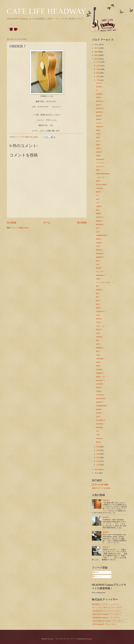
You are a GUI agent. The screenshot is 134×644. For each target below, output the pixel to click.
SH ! (98, 340)
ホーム (47, 223)
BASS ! (99, 442)
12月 (98, 62)
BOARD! (106, 517)
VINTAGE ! (100, 359)
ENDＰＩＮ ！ (102, 377)
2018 (97, 45)
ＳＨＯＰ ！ (101, 83)
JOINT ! (99, 206)
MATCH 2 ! (100, 108)
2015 (97, 55)
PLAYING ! (100, 424)
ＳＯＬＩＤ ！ (102, 326)
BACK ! (99, 319)
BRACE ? (106, 547)
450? (98, 170)
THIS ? (99, 322)
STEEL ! (99, 391)
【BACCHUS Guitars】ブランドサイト (107, 614)
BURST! (106, 532)
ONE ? (99, 279)
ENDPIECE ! (101, 399)
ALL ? (98, 141)
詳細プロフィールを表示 (101, 488)
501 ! (98, 210)
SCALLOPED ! (102, 185)
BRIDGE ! (100, 428)
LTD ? (98, 246)
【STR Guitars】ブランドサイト (104, 624)
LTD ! (98, 315)
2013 (97, 469)
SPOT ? (99, 105)
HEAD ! (99, 388)
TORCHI (99, 337)
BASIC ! (99, 268)
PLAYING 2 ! (101, 420)
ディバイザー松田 (101, 485)
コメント (98, 577)
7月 (98, 80)
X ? (97, 196)
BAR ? (98, 192)
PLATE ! (99, 413)
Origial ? (99, 243)
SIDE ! (98, 156)
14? (97, 431)
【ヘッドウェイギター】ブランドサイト (107, 607)
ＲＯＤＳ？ (100, 167)
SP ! (98, 286)
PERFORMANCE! (103, 174)
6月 (98, 447)
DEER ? (99, 119)
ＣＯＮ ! (100, 123)
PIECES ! (106, 500)
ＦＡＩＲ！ (100, 272)
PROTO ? (100, 127)
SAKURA (100, 188)
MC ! (98, 293)
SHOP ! (99, 409)
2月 (98, 461)
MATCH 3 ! (100, 101)
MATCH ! (99, 112)
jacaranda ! (100, 159)
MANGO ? (100, 257)
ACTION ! (100, 384)
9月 (98, 73)
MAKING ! (100, 224)
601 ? (98, 351)
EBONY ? (100, 221)
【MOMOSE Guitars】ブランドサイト (106, 618)
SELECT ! (100, 402)
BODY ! (99, 239)
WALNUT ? (100, 380)
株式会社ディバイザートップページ (105, 604)
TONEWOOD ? (102, 235)
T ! (97, 90)
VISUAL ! (99, 438)
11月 (98, 66)
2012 (97, 473)
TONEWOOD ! (102, 406)
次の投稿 (12, 223)
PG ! (98, 297)
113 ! (98, 232)
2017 (97, 48)
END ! (98, 145)
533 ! (98, 261)
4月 (98, 454)
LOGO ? (99, 152)
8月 (98, 76)
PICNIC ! (99, 87)
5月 (98, 450)
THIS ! (98, 134)
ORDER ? (100, 373)
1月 (98, 465)
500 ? (98, 301)
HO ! (98, 199)
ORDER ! (100, 94)
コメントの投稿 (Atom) (20, 228)
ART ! (98, 344)
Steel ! (98, 130)
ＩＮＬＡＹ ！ (102, 177)
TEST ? (99, 98)
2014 (97, 59)
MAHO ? (99, 250)
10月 (98, 69)
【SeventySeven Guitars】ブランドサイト (108, 621)
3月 (98, 458)
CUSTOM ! (100, 395)
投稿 (96, 572)
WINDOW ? (100, 275)
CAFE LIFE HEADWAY (47, 11)
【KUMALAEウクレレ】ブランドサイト (107, 611)
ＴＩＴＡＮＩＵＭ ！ (105, 283)
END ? (99, 362)
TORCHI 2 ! (100, 312)
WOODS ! (100, 254)
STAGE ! (99, 370)
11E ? (98, 417)
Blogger (89, 639)
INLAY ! (99, 330)
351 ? (98, 304)
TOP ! (98, 138)
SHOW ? (99, 290)
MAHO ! (99, 116)
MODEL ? (100, 348)
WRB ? (99, 214)
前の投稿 (82, 223)
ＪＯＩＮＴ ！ (102, 163)
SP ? (98, 228)
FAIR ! (98, 366)
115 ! (98, 264)
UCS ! (98, 355)
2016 (97, 52)
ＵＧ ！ (99, 203)
